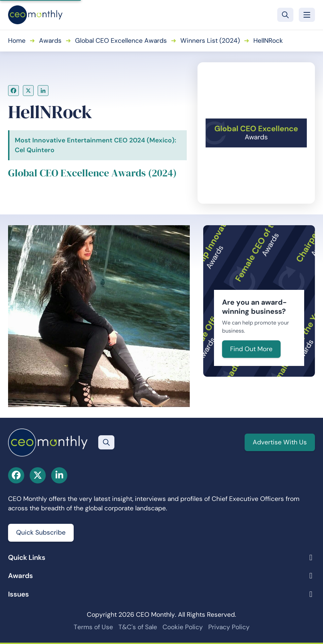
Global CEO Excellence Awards (121, 41)
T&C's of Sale (138, 627)
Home (17, 41)
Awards (50, 41)
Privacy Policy (229, 627)
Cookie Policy (183, 627)
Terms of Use (93, 627)
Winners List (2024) (210, 41)
